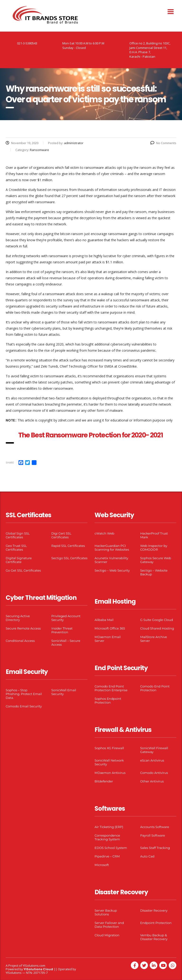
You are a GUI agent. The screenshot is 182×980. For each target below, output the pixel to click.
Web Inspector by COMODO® (154, 548)
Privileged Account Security (66, 618)
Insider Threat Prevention (62, 630)
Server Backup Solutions (106, 912)
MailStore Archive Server (154, 639)
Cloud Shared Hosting (157, 628)
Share (10, 462)
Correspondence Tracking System (107, 837)
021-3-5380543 (27, 43)
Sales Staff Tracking (155, 848)
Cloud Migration (107, 935)
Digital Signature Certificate (19, 560)
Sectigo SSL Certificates (70, 558)
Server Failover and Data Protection (109, 925)
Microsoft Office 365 (110, 628)
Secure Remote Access (23, 628)
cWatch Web (104, 533)
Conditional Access (20, 641)
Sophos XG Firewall (109, 748)
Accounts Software (155, 827)
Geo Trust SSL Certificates (16, 548)
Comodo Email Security (24, 706)
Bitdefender (104, 781)
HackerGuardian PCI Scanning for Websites (112, 548)
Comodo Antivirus (154, 773)
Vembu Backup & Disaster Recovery (154, 937)
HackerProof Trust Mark (154, 535)
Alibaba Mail (104, 620)
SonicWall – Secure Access (66, 643)
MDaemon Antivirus (110, 773)
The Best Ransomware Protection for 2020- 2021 (91, 435)
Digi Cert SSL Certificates (61, 535)
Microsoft (102, 865)
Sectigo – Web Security (112, 570)
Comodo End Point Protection (155, 688)
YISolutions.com (34, 966)
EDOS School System (111, 848)
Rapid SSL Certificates (68, 546)
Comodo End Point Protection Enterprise (111, 688)
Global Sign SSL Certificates (18, 535)
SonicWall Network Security (109, 762)
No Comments (163, 143)
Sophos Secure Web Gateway (156, 560)
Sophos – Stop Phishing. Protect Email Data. (24, 694)
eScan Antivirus (152, 760)
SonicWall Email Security (64, 692)
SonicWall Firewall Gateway (154, 750)
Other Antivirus (152, 781)
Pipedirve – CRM (107, 856)
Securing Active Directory (18, 618)
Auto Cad (147, 856)
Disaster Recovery (154, 910)
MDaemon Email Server (108, 639)
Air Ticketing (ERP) (109, 827)
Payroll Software (153, 835)
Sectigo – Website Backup (154, 572)
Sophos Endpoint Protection (108, 701)
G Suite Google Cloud (157, 620)
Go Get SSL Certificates (23, 570)
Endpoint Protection (156, 923)
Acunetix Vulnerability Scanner (111, 560)
